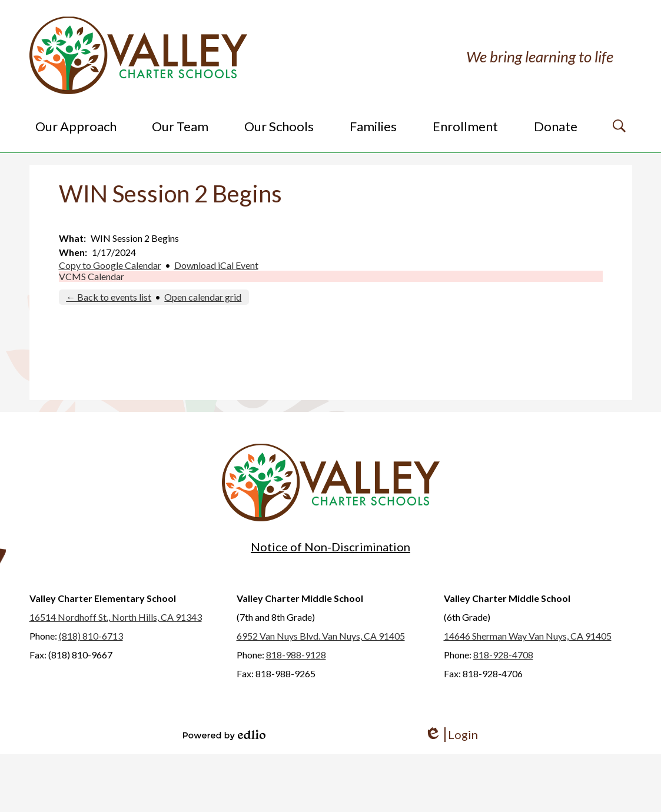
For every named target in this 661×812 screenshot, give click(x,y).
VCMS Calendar (92, 276)
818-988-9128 (296, 655)
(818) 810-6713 (91, 636)
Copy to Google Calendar (110, 265)
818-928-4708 (503, 655)
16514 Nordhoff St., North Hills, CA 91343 (116, 617)
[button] (76, 126)
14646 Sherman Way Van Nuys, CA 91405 (528, 636)
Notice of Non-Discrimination (330, 547)
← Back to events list (109, 297)
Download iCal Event (216, 265)
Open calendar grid (203, 297)
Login (451, 735)
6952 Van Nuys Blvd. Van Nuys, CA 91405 (321, 636)
